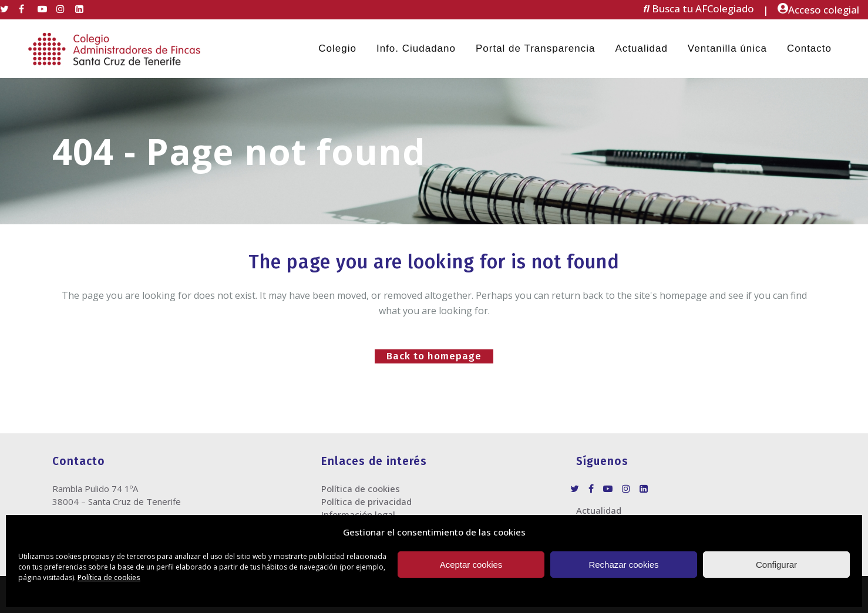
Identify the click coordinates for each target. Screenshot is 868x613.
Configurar (776, 565)
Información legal (358, 514)
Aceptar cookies (471, 565)
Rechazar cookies (623, 565)
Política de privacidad (366, 501)
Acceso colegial (818, 10)
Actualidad (599, 510)
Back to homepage (434, 356)
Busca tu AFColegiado (699, 9)
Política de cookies (109, 577)
